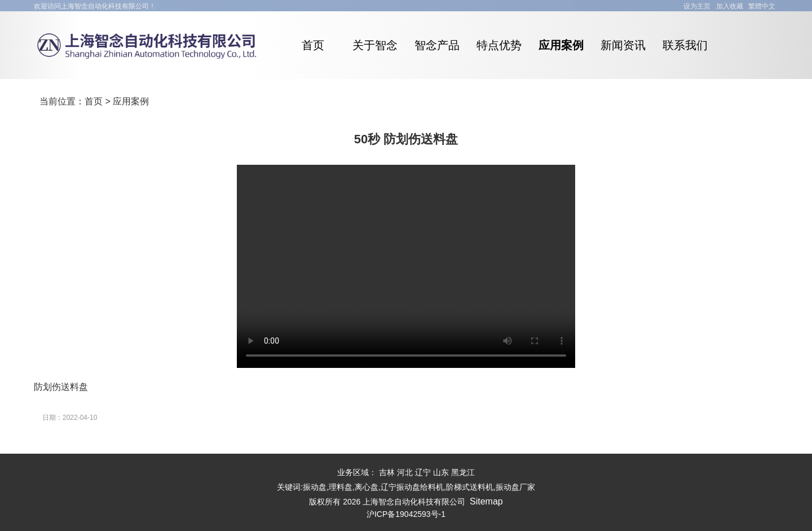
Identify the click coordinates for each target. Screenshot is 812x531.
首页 (94, 101)
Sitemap (486, 501)
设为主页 (697, 6)
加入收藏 (730, 6)
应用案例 (131, 101)
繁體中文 (762, 6)
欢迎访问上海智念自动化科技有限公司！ (95, 6)
